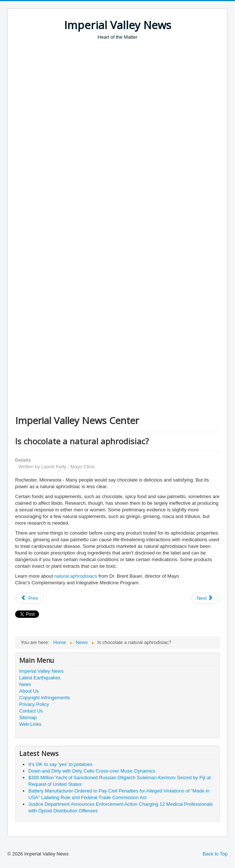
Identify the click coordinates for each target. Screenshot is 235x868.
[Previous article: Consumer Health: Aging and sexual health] (29, 598)
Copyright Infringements (45, 698)
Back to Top (215, 854)
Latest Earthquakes (40, 678)
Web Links (30, 724)
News (25, 684)
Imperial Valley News (41, 671)
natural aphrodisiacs (76, 576)
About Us (29, 691)
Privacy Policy (34, 704)
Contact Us (31, 711)
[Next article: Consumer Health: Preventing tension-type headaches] (206, 598)
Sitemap (28, 717)
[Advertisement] (125, 96)
